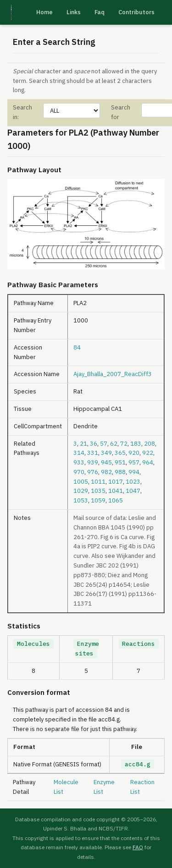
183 (136, 444)
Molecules (33, 644)
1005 (81, 482)
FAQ (138, 847)
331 (93, 453)
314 (79, 453)
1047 (133, 491)
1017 (116, 482)
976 (93, 472)
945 (106, 462)
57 (104, 444)
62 (114, 444)
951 (120, 462)
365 (120, 453)
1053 (81, 500)
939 (93, 462)
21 (83, 444)
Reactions (139, 644)
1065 (116, 500)
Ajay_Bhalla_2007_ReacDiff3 (113, 374)
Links (74, 12)
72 (124, 444)
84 (77, 347)
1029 (81, 491)
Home (44, 12)
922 (148, 453)
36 (94, 444)
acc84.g (138, 764)
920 (134, 453)
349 (106, 453)
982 (106, 472)
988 (120, 472)
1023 (133, 482)
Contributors (136, 12)
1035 (98, 491)
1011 (98, 482)
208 (150, 444)
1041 (116, 491)
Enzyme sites (87, 649)
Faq (100, 12)
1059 (98, 500)
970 (79, 472)
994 (134, 472)
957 (134, 462)
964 (148, 462)
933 (79, 462)
